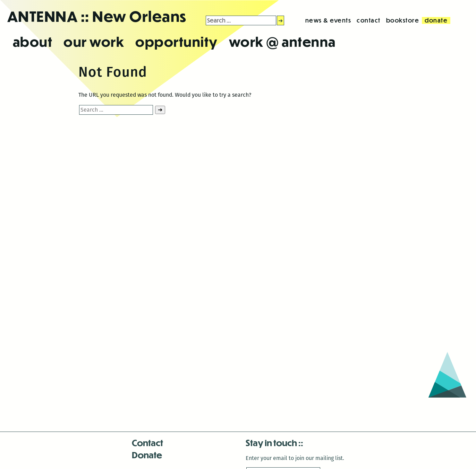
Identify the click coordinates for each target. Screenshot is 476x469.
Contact (147, 442)
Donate (147, 455)
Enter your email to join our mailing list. (295, 458)
